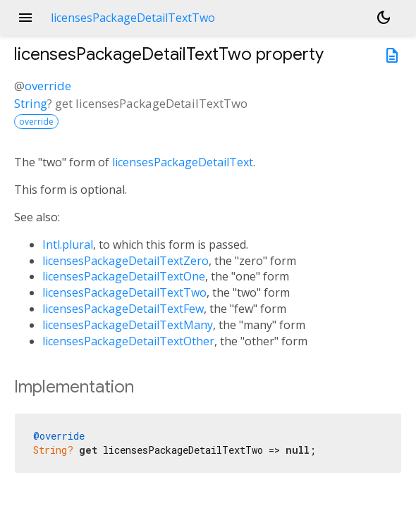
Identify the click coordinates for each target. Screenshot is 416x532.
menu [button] (25, 18)
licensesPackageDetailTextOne (124, 276)
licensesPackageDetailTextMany (128, 325)
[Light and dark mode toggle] (384, 18)
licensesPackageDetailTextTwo (124, 292)
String (31, 103)
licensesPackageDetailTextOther (128, 341)
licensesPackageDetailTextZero (126, 261)
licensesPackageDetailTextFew (123, 309)
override (48, 86)
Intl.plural (68, 245)
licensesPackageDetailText (183, 162)
